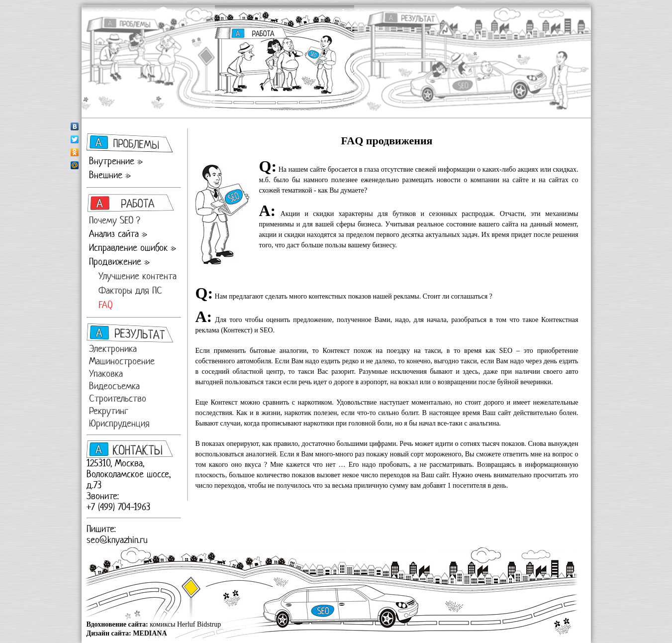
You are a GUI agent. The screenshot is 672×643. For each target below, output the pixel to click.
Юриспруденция (119, 423)
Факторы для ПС (130, 290)
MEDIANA (150, 633)
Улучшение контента (138, 276)
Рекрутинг (108, 411)
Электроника (113, 349)
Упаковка (106, 374)
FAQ (106, 305)
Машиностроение (122, 361)
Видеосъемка (114, 386)
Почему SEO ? (115, 220)
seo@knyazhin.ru (117, 540)
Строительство (118, 398)
